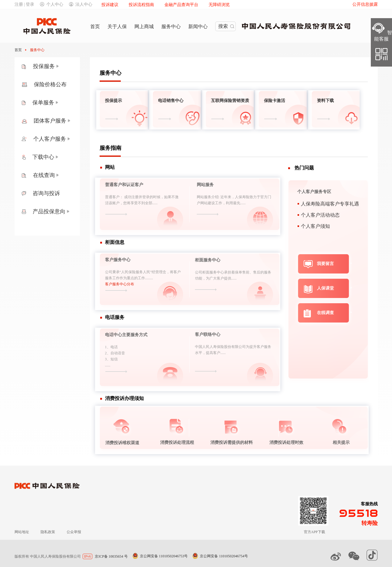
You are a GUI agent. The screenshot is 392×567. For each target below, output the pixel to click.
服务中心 (37, 50)
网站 (110, 167)
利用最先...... (236, 203)
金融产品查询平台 (181, 5)
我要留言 (325, 264)
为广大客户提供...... (221, 278)
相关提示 (341, 442)
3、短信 (111, 359)
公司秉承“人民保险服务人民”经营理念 (136, 272)
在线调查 (325, 313)
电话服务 (115, 317)
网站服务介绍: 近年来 (214, 197)
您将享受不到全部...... (140, 203)
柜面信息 (115, 242)
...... (108, 365)
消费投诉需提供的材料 (232, 442)
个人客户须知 (315, 226)
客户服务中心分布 (120, 284)
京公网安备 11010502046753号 (164, 556)
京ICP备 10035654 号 (111, 556)
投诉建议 (110, 5)
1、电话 (111, 347)
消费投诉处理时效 (286, 442)
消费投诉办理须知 (124, 398)
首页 (19, 50)
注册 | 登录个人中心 (39, 4)
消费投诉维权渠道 (122, 443)
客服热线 (369, 504)
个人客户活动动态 (320, 215)
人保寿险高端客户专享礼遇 (330, 204)
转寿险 (370, 523)
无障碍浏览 (219, 5)
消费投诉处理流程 (177, 442)
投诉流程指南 (141, 5)
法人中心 (81, 4)
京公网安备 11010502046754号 (224, 556)
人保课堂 (325, 288)
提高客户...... (216, 353)
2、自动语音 (115, 353)
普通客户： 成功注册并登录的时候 (133, 197)
